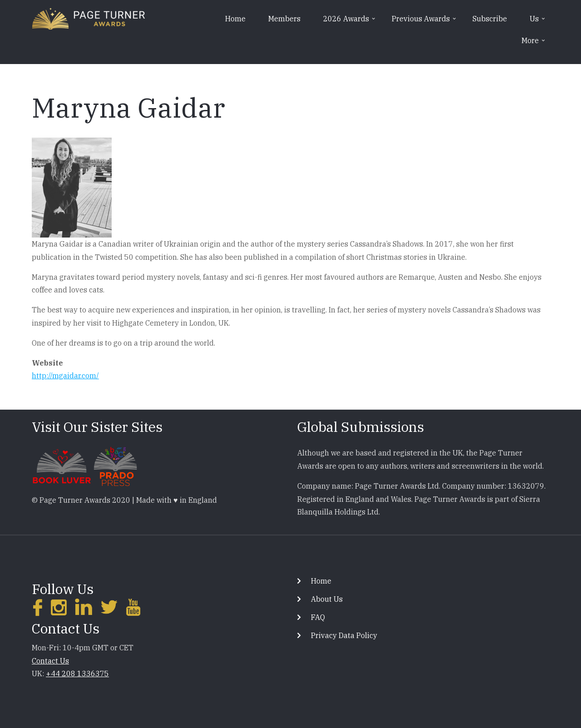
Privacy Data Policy (344, 635)
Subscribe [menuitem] (490, 19)
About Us (327, 599)
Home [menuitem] (235, 19)
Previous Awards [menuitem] (425, 22)
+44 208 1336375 (77, 674)
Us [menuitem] (538, 22)
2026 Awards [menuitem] (350, 22)
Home (321, 581)
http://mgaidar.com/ (65, 376)
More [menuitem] (534, 44)
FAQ (318, 617)
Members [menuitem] (284, 19)
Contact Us (50, 661)
